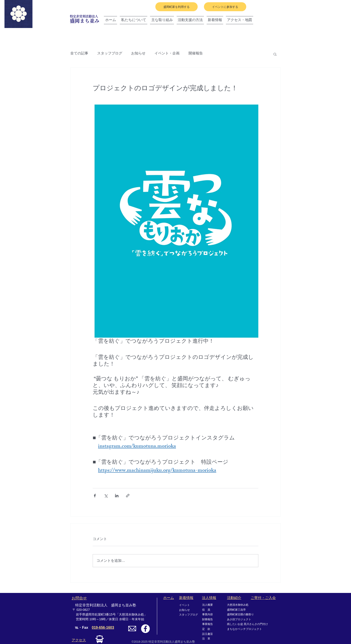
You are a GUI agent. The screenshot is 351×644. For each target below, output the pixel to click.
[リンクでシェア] (128, 496)
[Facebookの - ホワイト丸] (145, 629)
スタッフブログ (110, 54)
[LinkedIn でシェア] (117, 496)
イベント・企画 (167, 54)
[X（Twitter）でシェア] (106, 496)
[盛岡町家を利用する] (177, 7)
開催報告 (196, 54)
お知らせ (138, 54)
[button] (275, 54)
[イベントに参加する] (225, 7)
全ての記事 (79, 54)
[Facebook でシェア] (95, 496)
